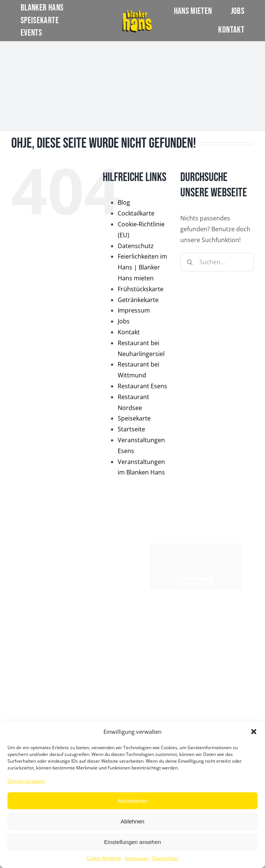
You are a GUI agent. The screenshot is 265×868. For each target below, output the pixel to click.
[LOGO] (137, 12)
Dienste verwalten (26, 781)
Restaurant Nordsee (34, 703)
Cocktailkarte (136, 213)
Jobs (124, 321)
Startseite (131, 429)
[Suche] (190, 262)
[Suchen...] (217, 262)
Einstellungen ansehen (133, 842)
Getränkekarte (138, 300)
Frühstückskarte (141, 289)
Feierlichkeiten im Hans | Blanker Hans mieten (142, 267)
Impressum (137, 858)
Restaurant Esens (142, 386)
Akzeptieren (132, 801)
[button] (254, 732)
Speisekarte (134, 418)
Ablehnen (132, 821)
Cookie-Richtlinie (104, 858)
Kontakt (129, 332)
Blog (124, 202)
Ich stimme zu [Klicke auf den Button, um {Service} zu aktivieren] (196, 581)
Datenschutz (165, 858)
